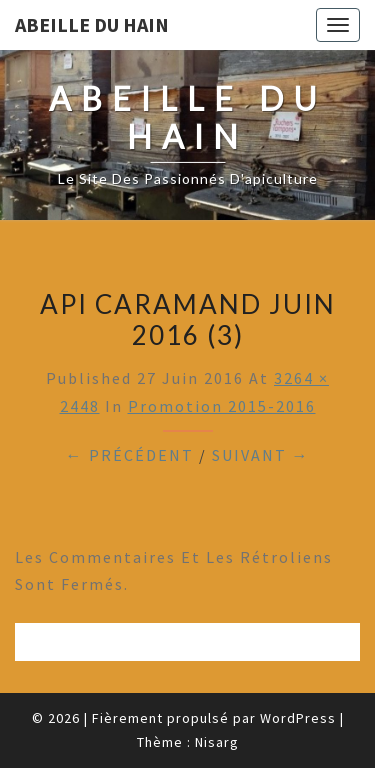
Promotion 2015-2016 (222, 406)
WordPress (298, 718)
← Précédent (130, 455)
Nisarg (217, 742)
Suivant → (261, 455)
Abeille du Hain (92, 24)
